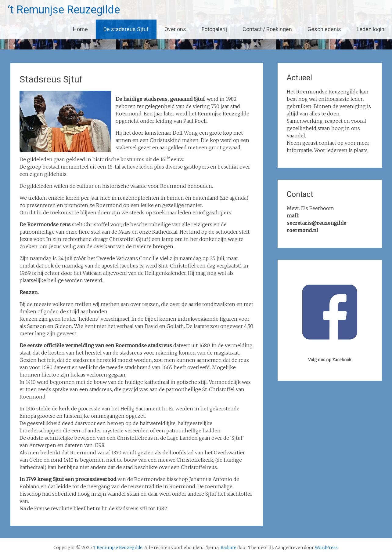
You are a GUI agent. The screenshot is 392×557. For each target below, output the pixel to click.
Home (80, 29)
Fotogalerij (214, 29)
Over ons (175, 29)
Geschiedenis (324, 29)
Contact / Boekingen (267, 29)
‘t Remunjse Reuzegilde (64, 10)
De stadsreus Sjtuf (126, 29)
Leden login (370, 29)
